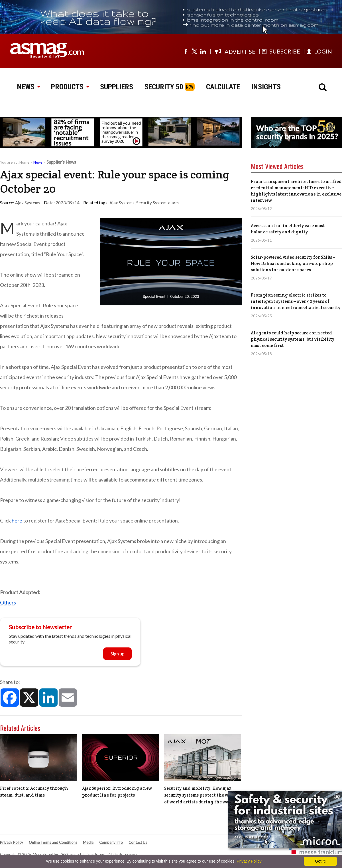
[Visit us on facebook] (186, 51)
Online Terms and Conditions (53, 842)
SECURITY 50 (164, 87)
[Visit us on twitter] (194, 51)
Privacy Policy (12, 842)
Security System (151, 203)
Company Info (111, 842)
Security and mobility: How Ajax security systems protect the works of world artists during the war (201, 795)
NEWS (28, 87)
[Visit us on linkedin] (203, 51)
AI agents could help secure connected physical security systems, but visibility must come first (293, 339)
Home (24, 162)
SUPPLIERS (117, 87)
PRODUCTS (70, 87)
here (17, 521)
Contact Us (138, 842)
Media (88, 842)
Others (8, 602)
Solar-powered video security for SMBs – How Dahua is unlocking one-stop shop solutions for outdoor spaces (293, 263)
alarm (173, 203)
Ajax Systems (122, 203)
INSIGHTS (266, 87)
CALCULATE (223, 87)
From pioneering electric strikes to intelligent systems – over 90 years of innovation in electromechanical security (296, 301)
